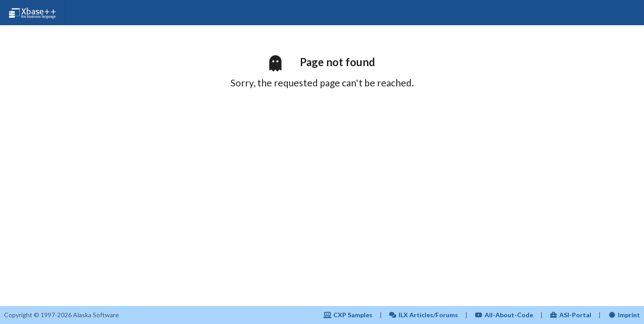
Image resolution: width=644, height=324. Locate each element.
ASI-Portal (571, 315)
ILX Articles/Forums (424, 315)
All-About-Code (504, 315)
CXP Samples (348, 315)
